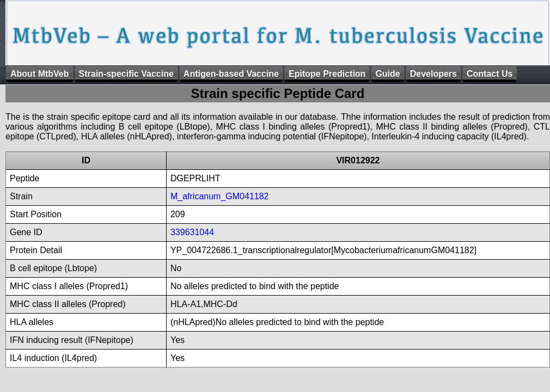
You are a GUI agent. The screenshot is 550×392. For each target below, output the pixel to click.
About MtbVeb (40, 74)
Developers (433, 74)
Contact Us (490, 74)
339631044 (192, 232)
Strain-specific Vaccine (126, 74)
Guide (387, 74)
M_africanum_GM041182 (220, 196)
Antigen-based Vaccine (231, 74)
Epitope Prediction (327, 74)
